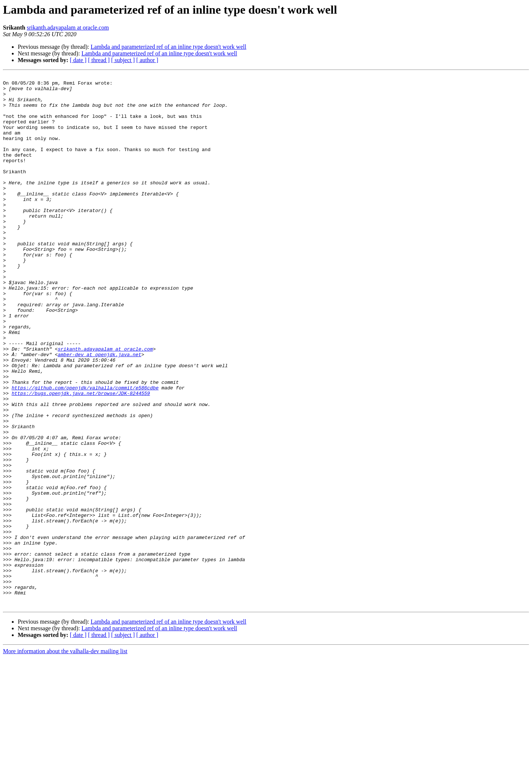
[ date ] (78, 60)
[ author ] (147, 60)
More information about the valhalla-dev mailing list (65, 758)
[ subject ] (123, 60)
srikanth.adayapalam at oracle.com (68, 28)
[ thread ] (99, 60)
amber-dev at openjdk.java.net (99, 411)
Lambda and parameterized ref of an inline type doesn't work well (168, 47)
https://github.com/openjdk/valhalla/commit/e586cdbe (85, 451)
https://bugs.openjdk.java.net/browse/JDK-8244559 (81, 457)
